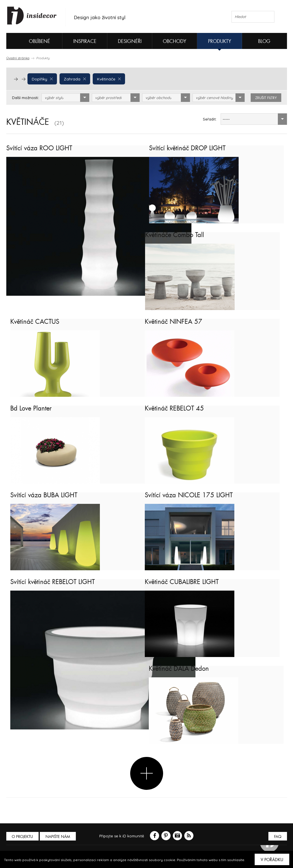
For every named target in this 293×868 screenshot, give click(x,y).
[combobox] (65, 98)
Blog (264, 41)
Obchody (175, 41)
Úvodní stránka (18, 58)
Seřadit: (210, 119)
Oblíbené (30, 41)
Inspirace (85, 41)
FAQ (277, 837)
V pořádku (272, 860)
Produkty (220, 41)
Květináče (106, 79)
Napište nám (59, 837)
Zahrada (74, 79)
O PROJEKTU (23, 837)
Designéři (130, 41)
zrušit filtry (266, 98)
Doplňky (42, 79)
